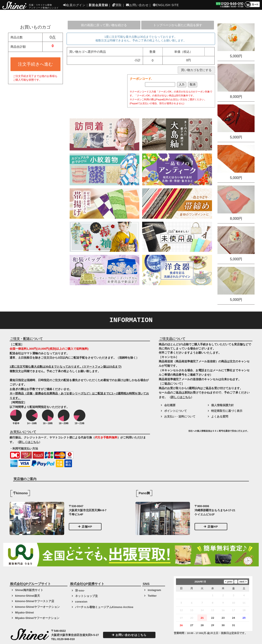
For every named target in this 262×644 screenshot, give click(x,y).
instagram (154, 590)
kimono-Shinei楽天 (28, 596)
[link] (173, 433)
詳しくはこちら (29, 442)
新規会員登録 (98, 5)
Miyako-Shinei (24, 612)
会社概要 (170, 405)
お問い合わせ (137, 5)
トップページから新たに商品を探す (178, 25)
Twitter (152, 596)
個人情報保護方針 (222, 405)
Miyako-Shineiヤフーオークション (37, 618)
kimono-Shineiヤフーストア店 (35, 601)
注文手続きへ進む (35, 64)
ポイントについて (176, 411)
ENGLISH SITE (166, 5)
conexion (81, 602)
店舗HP (85, 527)
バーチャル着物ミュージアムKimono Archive (104, 607)
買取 (117, 5)
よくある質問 (220, 417)
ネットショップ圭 (86, 596)
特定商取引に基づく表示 (227, 411)
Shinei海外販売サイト (29, 590)
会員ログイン (74, 5)
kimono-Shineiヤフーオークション (37, 607)
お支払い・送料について (180, 417)
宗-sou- (80, 590)
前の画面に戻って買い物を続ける (104, 25)
